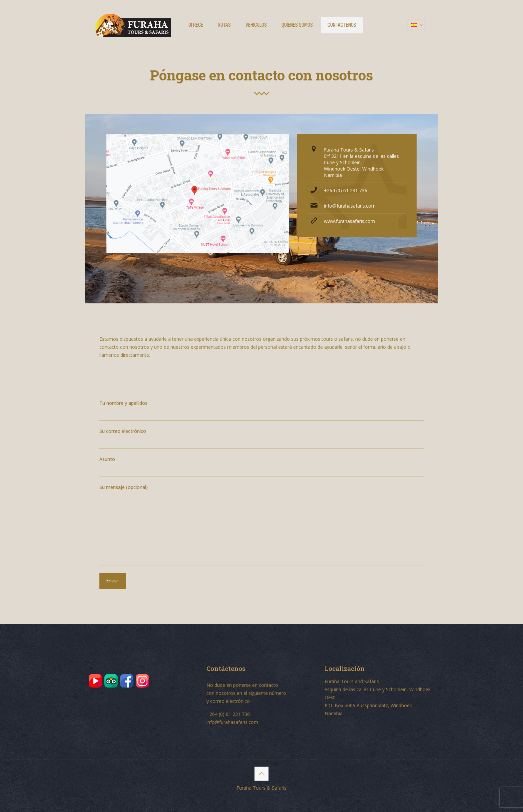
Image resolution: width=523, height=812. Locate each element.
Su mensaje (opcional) (261, 525)
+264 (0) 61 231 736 (346, 190)
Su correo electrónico (261, 439)
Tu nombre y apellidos (261, 411)
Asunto (261, 467)
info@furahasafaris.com (350, 206)
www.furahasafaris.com (349, 221)
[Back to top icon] (261, 774)
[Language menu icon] (417, 25)
